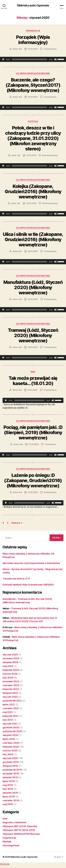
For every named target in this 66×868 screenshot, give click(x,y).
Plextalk (33, 121)
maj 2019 (8, 785)
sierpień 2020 (10, 735)
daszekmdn (9, 599)
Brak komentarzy (50, 155)
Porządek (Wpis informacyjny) (33, 40)
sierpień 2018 (10, 793)
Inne (33, 372)
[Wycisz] (55, 59)
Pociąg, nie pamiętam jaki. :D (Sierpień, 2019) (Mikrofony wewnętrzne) (33, 432)
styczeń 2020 (10, 758)
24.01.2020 (33, 299)
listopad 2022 (10, 693)
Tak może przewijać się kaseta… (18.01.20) (33, 381)
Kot (20, 49)
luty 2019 (8, 789)
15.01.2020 (34, 444)
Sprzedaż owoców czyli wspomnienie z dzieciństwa (31, 563)
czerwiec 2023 (11, 685)
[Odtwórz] (3, 59)
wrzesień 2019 (11, 774)
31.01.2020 (33, 49)
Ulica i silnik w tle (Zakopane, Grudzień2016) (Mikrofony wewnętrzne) (33, 239)
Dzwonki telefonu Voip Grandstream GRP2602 (28, 585)
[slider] (29, 59)
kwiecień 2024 (11, 670)
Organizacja (33, 31)
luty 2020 (8, 754)
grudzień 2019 (11, 762)
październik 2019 (12, 770)
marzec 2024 (10, 674)
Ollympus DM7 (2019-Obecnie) (20, 826)
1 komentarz (50, 444)
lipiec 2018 (9, 797)
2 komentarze (50, 97)
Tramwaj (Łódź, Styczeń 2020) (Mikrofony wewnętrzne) (33, 335)
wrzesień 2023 (11, 681)
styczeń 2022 (10, 697)
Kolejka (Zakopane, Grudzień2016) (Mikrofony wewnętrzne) (33, 191)
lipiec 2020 (9, 739)
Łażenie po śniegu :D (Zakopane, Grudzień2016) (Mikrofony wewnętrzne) (33, 480)
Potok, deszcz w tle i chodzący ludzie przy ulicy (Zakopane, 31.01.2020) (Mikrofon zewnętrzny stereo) (33, 138)
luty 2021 (8, 720)
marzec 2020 (10, 751)
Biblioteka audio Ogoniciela (33, 5)
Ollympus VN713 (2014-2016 (19, 830)
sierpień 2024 (10, 662)
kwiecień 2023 (11, 689)
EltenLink (5, 864)
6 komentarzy (50, 299)
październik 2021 (12, 701)
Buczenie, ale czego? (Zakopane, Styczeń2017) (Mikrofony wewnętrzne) (33, 85)
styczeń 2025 (10, 655)
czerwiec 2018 (11, 800)
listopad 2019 (10, 766)
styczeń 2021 (10, 724)
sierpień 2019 (10, 777)
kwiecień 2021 (11, 716)
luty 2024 (8, 678)
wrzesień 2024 (11, 658)
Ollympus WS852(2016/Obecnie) (33, 73)
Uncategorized (11, 845)
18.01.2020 (33, 347)
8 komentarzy (50, 492)
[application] (33, 59)
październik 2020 (12, 731)
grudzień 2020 (11, 727)
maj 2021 (8, 712)
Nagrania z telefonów (14, 822)
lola (20, 299)
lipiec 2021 (9, 704)
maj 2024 (8, 666)
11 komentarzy (50, 347)
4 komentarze (50, 49)
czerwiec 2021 (11, 708)
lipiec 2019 (9, 781)
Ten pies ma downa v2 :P (16, 579)
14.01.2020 (33, 492)
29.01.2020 (31, 203)
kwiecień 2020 (11, 747)
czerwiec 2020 (11, 743)
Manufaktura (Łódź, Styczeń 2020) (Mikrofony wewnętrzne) (33, 287)
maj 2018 (8, 804)
